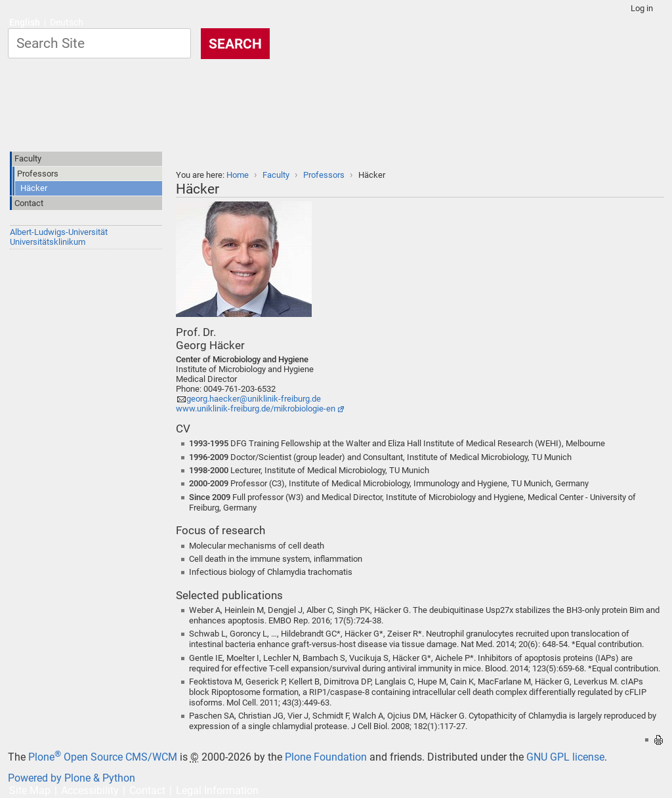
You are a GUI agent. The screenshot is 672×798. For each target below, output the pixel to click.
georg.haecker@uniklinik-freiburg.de (254, 399)
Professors (324, 175)
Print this (659, 740)
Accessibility (90, 790)
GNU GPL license (565, 757)
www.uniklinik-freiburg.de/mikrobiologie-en (256, 409)
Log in (642, 8)
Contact (147, 790)
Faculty (276, 175)
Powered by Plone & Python (72, 778)
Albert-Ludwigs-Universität (59, 232)
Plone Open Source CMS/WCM (103, 757)
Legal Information (217, 790)
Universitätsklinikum (48, 242)
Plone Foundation (326, 757)
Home (238, 175)
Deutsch (67, 23)
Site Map (30, 790)
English (25, 23)
